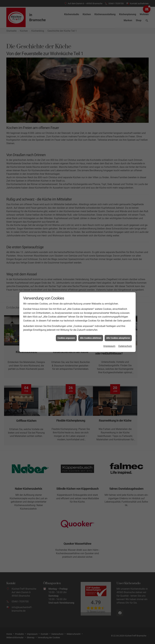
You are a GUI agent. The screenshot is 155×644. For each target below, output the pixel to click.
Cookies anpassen (66, 338)
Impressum (109, 346)
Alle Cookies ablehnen (91, 338)
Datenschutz (125, 346)
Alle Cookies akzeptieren (118, 338)
